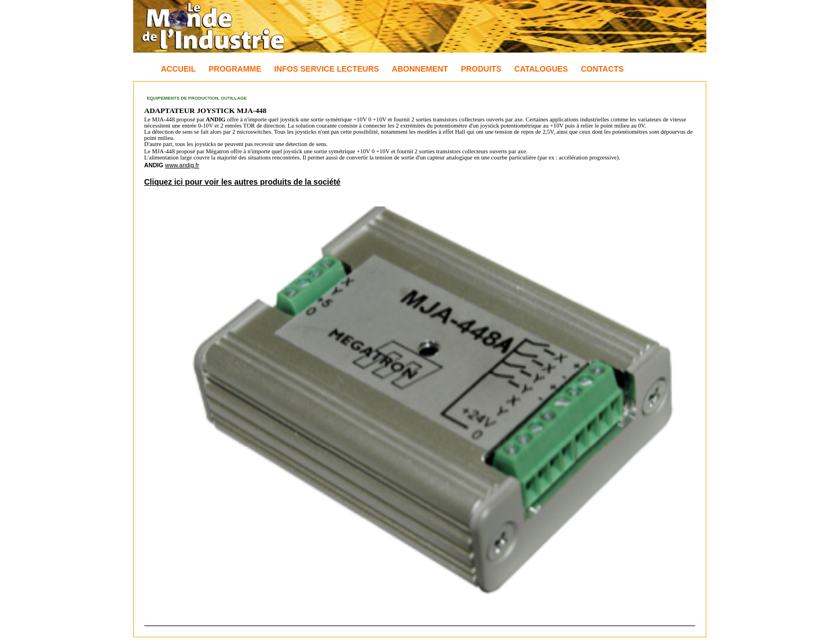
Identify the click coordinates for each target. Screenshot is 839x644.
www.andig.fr (182, 165)
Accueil (179, 69)
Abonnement (420, 69)
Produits (481, 69)
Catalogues (541, 69)
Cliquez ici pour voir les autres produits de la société (243, 182)
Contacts (603, 69)
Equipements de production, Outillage (197, 98)
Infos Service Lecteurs (327, 69)
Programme (235, 69)
